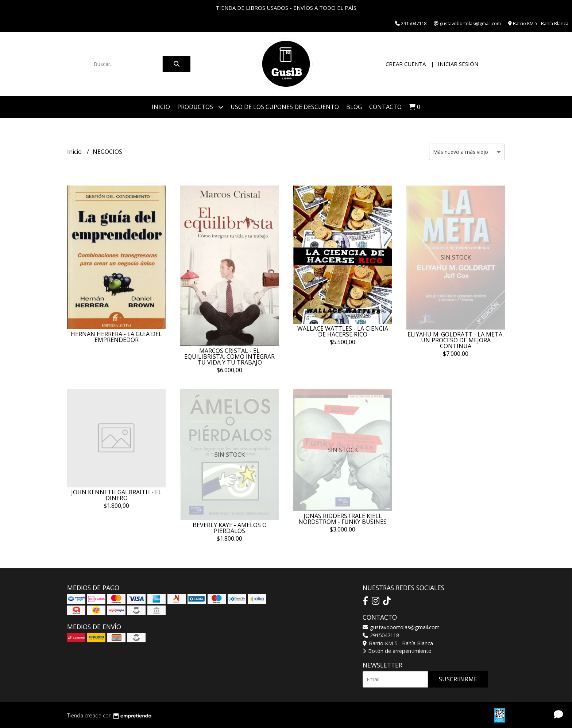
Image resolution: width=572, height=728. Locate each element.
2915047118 (381, 635)
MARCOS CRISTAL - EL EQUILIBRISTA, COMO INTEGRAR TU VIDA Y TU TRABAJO (229, 357)
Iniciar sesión (458, 64)
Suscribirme (458, 679)
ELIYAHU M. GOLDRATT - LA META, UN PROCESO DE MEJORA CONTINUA (456, 340)
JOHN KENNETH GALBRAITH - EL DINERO (116, 495)
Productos (200, 107)
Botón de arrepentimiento (397, 651)
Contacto (385, 107)
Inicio (161, 107)
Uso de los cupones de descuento (285, 107)
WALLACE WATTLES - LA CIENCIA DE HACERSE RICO (343, 331)
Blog (354, 107)
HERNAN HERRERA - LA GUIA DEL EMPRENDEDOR (116, 337)
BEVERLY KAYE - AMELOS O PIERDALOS (230, 528)
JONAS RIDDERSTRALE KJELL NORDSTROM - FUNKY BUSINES (343, 519)
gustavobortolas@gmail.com (401, 627)
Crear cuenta (406, 64)
